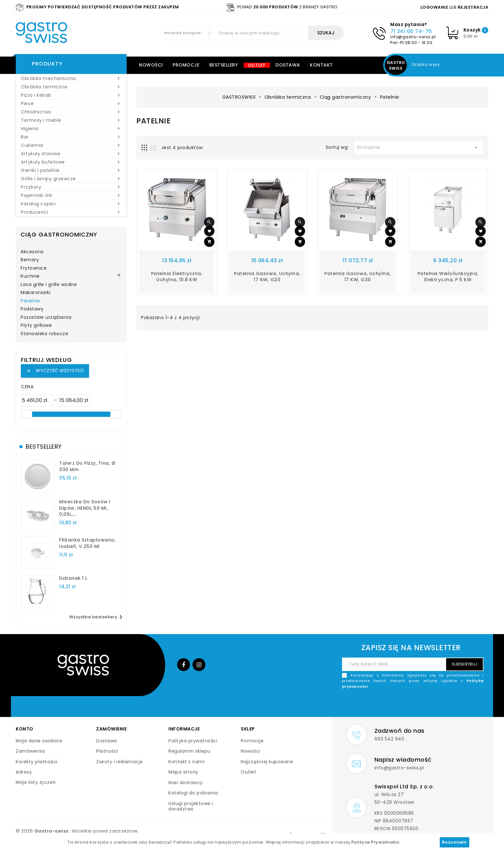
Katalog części (71, 204)
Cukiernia (71, 145)
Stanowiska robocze (44, 334)
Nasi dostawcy (186, 783)
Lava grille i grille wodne (49, 285)
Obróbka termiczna (71, 87)
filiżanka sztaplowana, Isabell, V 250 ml (87, 543)
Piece (71, 103)
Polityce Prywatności (375, 842)
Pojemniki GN (71, 195)
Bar (71, 137)
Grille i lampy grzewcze (71, 179)
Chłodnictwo (71, 112)
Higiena (71, 129)
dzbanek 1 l (73, 578)
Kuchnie (30, 276)
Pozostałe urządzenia (46, 318)
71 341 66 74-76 (411, 31)
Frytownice (34, 268)
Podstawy (32, 309)
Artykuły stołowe (71, 154)
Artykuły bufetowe (71, 162)
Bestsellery (224, 65)
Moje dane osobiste (39, 741)
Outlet (257, 65)
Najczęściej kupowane (267, 762)
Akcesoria (32, 252)
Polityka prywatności (193, 741)
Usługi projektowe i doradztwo (191, 806)
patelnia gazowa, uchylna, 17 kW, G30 (357, 277)
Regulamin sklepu (189, 751)
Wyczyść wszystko (55, 371)
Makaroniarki (36, 293)
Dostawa (288, 65)
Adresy (24, 772)
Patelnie (30, 301)
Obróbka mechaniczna (71, 78)
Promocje (186, 65)
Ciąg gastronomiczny (59, 234)
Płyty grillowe (36, 326)
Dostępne (419, 148)
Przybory (71, 187)
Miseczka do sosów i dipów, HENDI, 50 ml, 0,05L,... (85, 508)
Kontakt (321, 65)
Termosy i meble (71, 120)
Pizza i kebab (71, 95)
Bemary (30, 260)
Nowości (151, 65)
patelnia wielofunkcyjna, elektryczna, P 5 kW (448, 277)
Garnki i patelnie (71, 170)
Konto (25, 729)
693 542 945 (389, 739)
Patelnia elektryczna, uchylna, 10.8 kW (177, 277)
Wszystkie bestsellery (97, 617)
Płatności (107, 751)
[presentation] (435, 704)
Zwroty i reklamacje (120, 762)
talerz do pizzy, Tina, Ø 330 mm (87, 466)
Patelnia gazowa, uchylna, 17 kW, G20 (267, 277)
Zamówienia (30, 751)
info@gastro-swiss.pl (413, 37)
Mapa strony (183, 772)
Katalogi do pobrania (193, 793)
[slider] (27, 414)
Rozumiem (455, 842)
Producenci (71, 212)
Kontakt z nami (186, 762)
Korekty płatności (37, 762)
